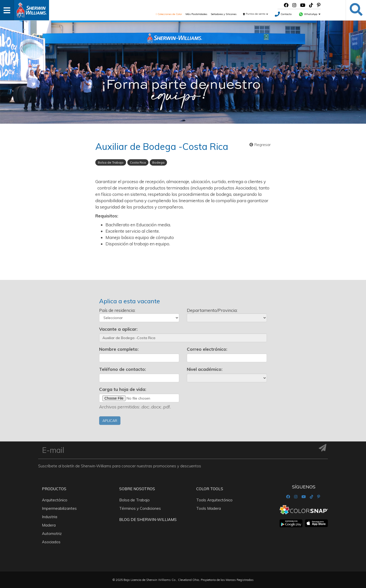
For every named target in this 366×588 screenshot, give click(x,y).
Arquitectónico (55, 500)
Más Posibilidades (196, 14)
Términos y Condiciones (140, 508)
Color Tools (210, 489)
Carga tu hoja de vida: (123, 389)
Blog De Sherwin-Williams (148, 520)
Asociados (51, 542)
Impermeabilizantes (59, 508)
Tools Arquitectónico (214, 500)
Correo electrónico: (207, 349)
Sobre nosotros (137, 489)
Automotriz (52, 534)
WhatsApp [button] (310, 14)
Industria (50, 517)
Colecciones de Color (169, 14)
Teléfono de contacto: (123, 369)
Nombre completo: (119, 349)
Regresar (260, 145)
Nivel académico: (205, 369)
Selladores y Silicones (224, 14)
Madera (49, 525)
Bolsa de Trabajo (134, 500)
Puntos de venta (256, 14)
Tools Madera (209, 508)
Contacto (283, 14)
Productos (54, 489)
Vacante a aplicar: (118, 329)
